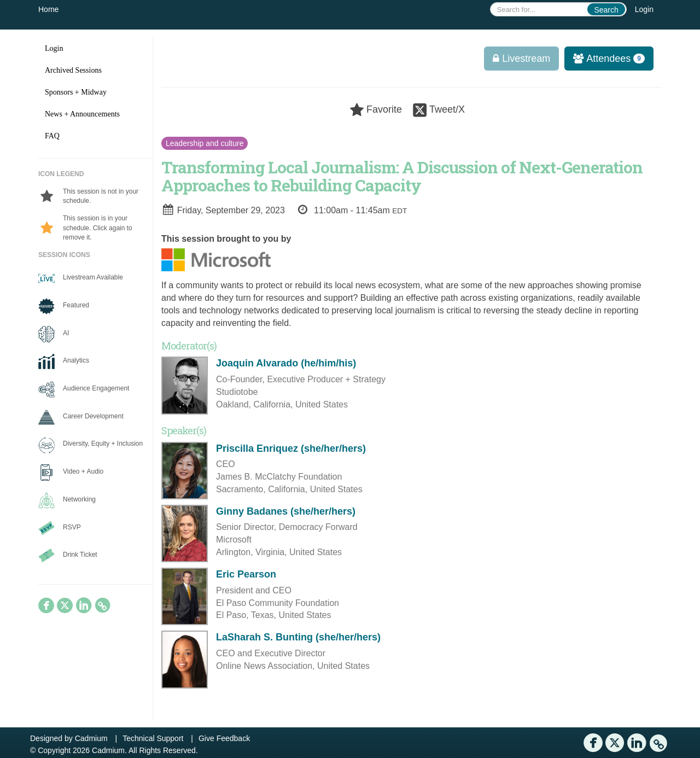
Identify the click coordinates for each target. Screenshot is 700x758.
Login (644, 9)
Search (606, 10)
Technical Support (153, 738)
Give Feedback (224, 738)
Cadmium (91, 738)
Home (48, 9)
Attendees (605, 59)
